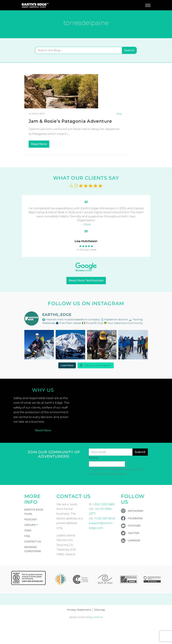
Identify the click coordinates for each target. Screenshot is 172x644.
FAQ (27, 536)
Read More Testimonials (86, 280)
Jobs (28, 530)
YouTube (134, 526)
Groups (30, 525)
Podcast (31, 519)
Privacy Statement (79, 610)
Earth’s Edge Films (34, 512)
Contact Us (33, 542)
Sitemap (100, 610)
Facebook (135, 518)
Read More (39, 144)
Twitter (133, 533)
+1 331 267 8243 (105, 518)
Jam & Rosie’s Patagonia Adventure (70, 121)
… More (86, 224)
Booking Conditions (33, 549)
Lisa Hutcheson (86, 241)
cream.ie (98, 617)
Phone (94, 458)
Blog (119, 114)
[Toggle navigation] (148, 5)
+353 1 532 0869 (104, 504)
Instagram (135, 511)
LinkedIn (134, 540)
